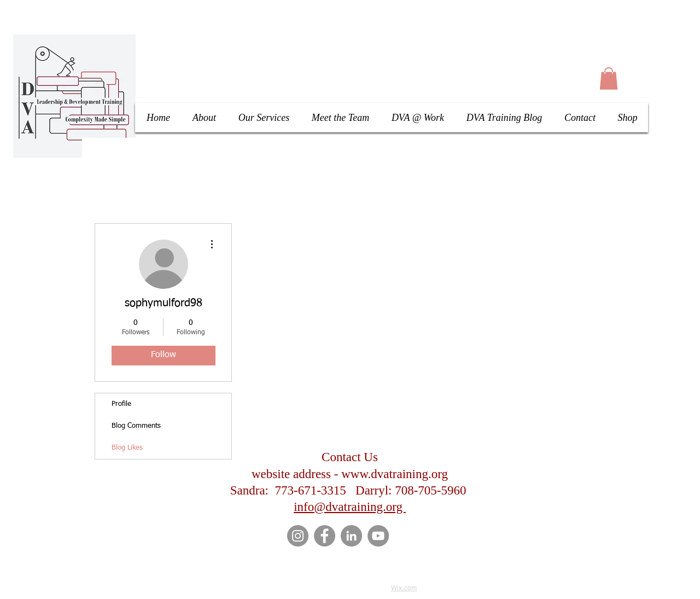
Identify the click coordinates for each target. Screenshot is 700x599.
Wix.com (404, 589)
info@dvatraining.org (350, 507)
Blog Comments (136, 426)
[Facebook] (325, 536)
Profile (121, 404)
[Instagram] (298, 536)
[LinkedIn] (351, 536)
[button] (609, 78)
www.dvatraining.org (395, 474)
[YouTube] (378, 536)
